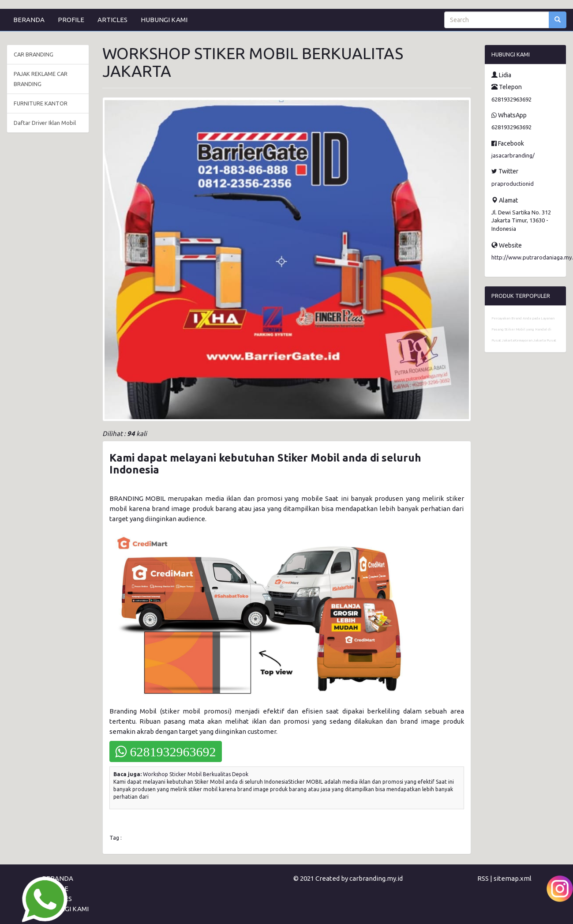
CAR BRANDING (34, 54)
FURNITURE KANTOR (41, 103)
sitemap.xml (513, 878)
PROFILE (71, 20)
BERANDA (29, 20)
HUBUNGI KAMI (164, 20)
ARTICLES (112, 20)
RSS (483, 878)
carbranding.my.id (376, 878)
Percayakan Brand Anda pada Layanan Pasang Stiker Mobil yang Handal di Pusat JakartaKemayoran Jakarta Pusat (524, 329)
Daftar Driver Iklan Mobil (45, 123)
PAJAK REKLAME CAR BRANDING (41, 79)
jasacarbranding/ (513, 155)
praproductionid (513, 184)
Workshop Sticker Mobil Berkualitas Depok (196, 774)
